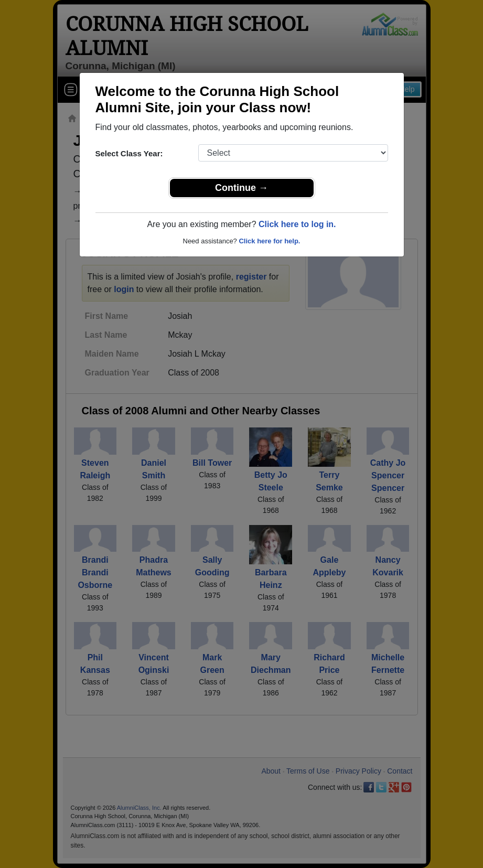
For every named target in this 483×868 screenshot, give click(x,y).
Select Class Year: (129, 153)
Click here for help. (269, 241)
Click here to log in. (297, 224)
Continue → (241, 188)
